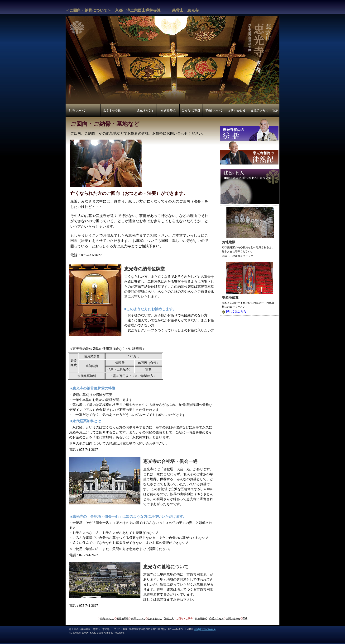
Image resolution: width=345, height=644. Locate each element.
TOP (245, 618)
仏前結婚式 (201, 618)
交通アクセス (216, 618)
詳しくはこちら (236, 312)
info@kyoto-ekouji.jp (205, 629)
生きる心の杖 (155, 618)
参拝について (138, 618)
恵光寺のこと (107, 618)
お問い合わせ (233, 618)
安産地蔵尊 (123, 618)
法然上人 (169, 618)
